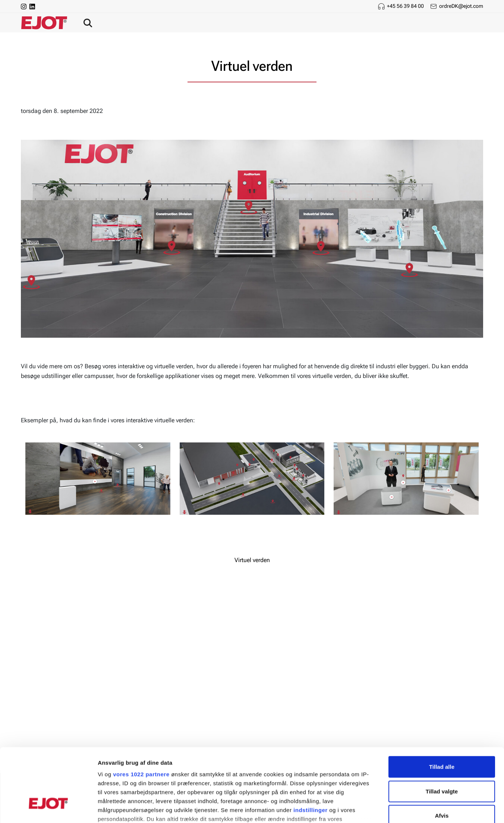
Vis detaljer (388, 808)
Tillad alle (442, 709)
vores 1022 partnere (141, 717)
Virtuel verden (252, 560)
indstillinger (311, 752)
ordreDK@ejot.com (461, 6)
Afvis (442, 758)
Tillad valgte (442, 733)
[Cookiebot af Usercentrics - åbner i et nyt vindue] (48, 808)
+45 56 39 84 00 (405, 6)
